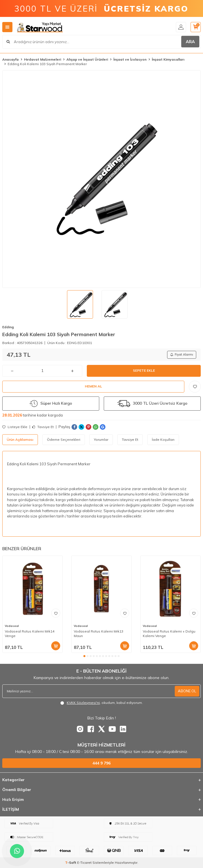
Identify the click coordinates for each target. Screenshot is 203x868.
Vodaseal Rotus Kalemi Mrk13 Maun (99, 634)
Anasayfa (10, 59)
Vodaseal (12, 626)
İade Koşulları (163, 439)
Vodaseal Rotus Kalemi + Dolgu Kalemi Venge (169, 634)
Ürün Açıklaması (20, 439)
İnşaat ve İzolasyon (130, 59)
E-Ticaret (84, 863)
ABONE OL (187, 691)
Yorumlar (101, 439)
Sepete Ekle (144, 370)
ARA (190, 42)
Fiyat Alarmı (182, 354)
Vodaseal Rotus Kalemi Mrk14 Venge (30, 634)
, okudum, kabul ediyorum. (101, 703)
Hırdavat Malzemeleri (43, 59)
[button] (84, 656)
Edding (8, 327)
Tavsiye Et (43, 427)
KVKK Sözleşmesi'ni (83, 703)
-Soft (71, 863)
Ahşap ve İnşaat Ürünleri (87, 59)
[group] (101, 179)
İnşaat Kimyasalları (168, 59)
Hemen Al (93, 386)
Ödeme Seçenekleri (64, 439)
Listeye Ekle (15, 427)
